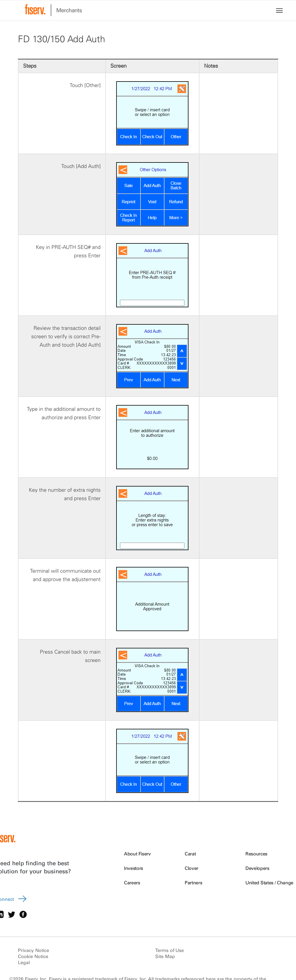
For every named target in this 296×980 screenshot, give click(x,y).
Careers (132, 883)
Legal (24, 962)
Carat (190, 854)
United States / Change (269, 883)
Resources (256, 854)
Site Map (165, 956)
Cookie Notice (33, 956)
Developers (257, 868)
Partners (193, 883)
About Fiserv (137, 854)
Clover (192, 868)
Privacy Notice (34, 950)
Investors (134, 868)
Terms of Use (170, 950)
